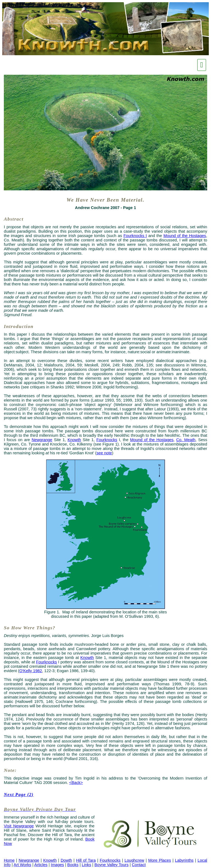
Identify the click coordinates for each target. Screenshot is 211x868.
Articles (41, 865)
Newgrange (42, 440)
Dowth (66, 860)
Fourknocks (107, 440)
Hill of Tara (86, 860)
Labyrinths (184, 860)
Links (87, 865)
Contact (139, 865)
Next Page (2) (19, 795)
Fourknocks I (135, 236)
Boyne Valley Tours (112, 865)
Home (9, 860)
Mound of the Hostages (185, 236)
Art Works (23, 865)
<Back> (76, 783)
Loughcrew (134, 860)
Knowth (74, 440)
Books (73, 865)
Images (57, 865)
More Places (160, 860)
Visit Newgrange (19, 826)
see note (104, 453)
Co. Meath (186, 440)
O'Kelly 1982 (31, 671)
